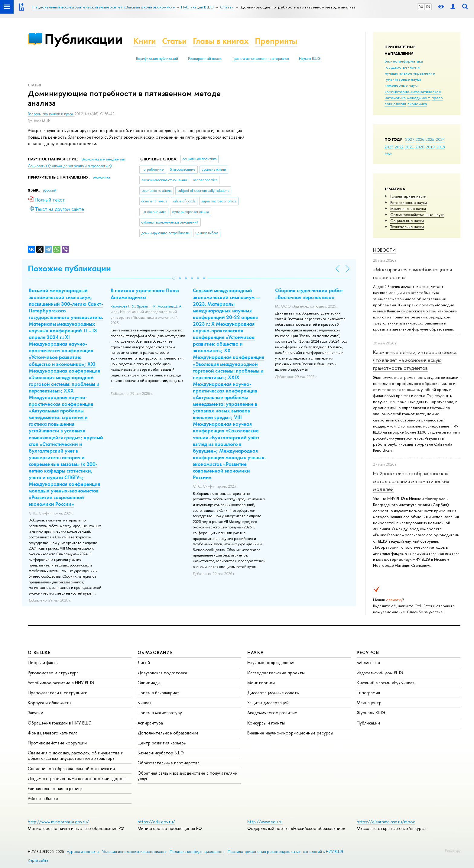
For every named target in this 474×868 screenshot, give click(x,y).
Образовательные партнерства (169, 763)
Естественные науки (409, 202)
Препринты (276, 41)
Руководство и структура (53, 673)
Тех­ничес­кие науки (407, 227)
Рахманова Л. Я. (123, 306)
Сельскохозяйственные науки (417, 215)
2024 (440, 139)
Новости (384, 250)
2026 (420, 139)
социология (395, 104)
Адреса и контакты (83, 852)
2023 (389, 147)
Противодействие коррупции (57, 743)
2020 (420, 147)
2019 (430, 147)
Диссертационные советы (273, 693)
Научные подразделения (271, 662)
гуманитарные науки (403, 79)
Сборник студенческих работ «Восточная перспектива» (309, 294)
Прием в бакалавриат (159, 693)
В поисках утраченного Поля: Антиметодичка (145, 294)
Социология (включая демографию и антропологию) (70, 166)
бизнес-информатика (404, 61)
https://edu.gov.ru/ (156, 822)
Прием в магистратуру (160, 713)
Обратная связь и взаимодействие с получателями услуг (188, 776)
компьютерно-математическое (413, 92)
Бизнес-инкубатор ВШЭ (161, 753)
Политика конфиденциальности (197, 852)
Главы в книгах (221, 41)
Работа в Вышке (43, 798)
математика (395, 98)
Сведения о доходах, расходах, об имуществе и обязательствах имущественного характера (76, 755)
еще (388, 153)
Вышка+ (145, 703)
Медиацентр (369, 703)
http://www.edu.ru (265, 822)
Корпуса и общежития (50, 703)
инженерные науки (402, 85)
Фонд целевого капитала (53, 733)
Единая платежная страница (55, 788)
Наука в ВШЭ (310, 59)
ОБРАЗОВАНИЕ (155, 652)
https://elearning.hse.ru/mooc (386, 822)
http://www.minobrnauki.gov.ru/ (58, 822)
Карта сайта (38, 860)
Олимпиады (149, 683)
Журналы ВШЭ (371, 713)
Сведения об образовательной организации (71, 768)
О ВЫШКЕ (39, 652)
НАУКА (256, 652)
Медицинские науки (408, 208)
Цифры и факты (43, 662)
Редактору (453, 850)
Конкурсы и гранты (266, 723)
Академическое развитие (272, 713)
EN (428, 7)
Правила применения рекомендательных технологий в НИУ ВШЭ (286, 852)
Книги (145, 41)
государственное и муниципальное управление (410, 70)
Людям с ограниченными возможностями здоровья (78, 778)
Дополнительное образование (168, 733)
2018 (441, 147)
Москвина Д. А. (170, 306)
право (437, 98)
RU (421, 7)
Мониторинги (261, 683)
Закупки (36, 713)
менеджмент (419, 98)
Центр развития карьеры (162, 743)
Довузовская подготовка (162, 673)
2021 (409, 147)
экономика (417, 104)
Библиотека (368, 662)
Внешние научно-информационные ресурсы (290, 733)
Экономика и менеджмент (103, 159)
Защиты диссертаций (268, 703)
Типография (368, 693)
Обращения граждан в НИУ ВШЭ (60, 723)
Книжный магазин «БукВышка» (386, 683)
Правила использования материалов (260, 59)
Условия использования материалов (134, 852)
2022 (399, 147)
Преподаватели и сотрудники (58, 693)
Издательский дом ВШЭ (380, 673)
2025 (430, 139)
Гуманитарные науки (408, 196)
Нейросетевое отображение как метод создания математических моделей (411, 481)
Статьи (174, 41)
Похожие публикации (69, 268)
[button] (174, 278)
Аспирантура (150, 723)
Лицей (144, 662)
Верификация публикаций (157, 59)
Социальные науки (407, 221)
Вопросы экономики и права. (51, 114)
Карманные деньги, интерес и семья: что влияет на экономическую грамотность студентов (415, 360)
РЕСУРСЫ (368, 652)
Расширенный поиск (205, 59)
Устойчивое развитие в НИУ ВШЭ (61, 683)
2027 (410, 139)
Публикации (84, 39)
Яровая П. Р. (146, 306)
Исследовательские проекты (276, 673)
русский (50, 190)
